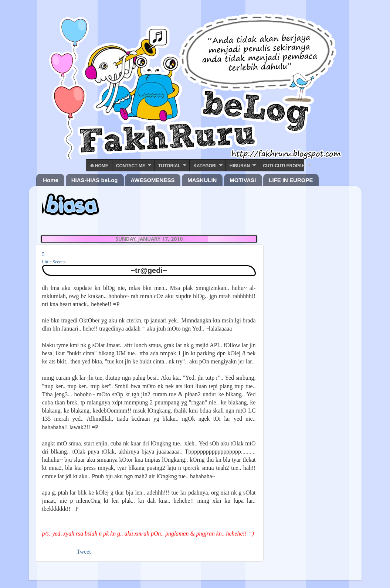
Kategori (205, 166)
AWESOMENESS (152, 180)
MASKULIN (202, 180)
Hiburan (240, 166)
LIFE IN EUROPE (291, 180)
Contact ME (131, 166)
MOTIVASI (243, 180)
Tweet (84, 552)
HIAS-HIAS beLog (95, 180)
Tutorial (169, 166)
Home (99, 166)
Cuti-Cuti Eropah (284, 166)
